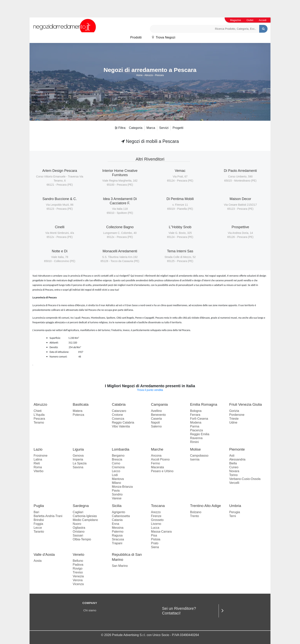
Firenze (156, 516)
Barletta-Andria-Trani (48, 516)
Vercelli (234, 483)
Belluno (78, 561)
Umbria (235, 506)
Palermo (118, 532)
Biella (233, 463)
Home (140, 75)
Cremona (118, 467)
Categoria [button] (136, 128)
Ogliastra (79, 528)
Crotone (117, 415)
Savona (78, 467)
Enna (116, 524)
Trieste (234, 419)
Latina (38, 459)
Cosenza (118, 419)
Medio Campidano (85, 520)
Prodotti (136, 37)
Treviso (78, 572)
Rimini (194, 442)
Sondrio (117, 494)
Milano (116, 483)
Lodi (115, 475)
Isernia (195, 459)
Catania (117, 520)
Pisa (154, 535)
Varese (117, 498)
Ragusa (117, 535)
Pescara (159, 75)
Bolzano (196, 512)
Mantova (118, 479)
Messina (118, 528)
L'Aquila (39, 415)
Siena (155, 547)
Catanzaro (119, 411)
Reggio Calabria (123, 422)
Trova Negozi (164, 37)
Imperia (78, 459)
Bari (36, 512)
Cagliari (78, 512)
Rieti (37, 463)
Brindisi (39, 520)
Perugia (235, 512)
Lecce (38, 528)
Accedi (263, 20)
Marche (157, 449)
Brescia (117, 459)
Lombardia (121, 449)
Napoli (155, 422)
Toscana (158, 506)
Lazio (38, 449)
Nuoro (77, 524)
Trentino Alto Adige (205, 506)
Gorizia (234, 411)
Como (116, 463)
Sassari (78, 535)
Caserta (156, 419)
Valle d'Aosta (44, 554)
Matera (78, 411)
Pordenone (237, 415)
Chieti (38, 411)
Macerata (157, 467)
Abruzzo (149, 75)
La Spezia (80, 463)
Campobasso (199, 456)
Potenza (78, 415)
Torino (234, 475)
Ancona (156, 456)
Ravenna (196, 438)
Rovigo (78, 568)
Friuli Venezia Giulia (246, 404)
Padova (78, 565)
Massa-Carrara (161, 532)
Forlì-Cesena (199, 419)
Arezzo (156, 512)
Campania (159, 404)
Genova (78, 456)
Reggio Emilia (200, 434)
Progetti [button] (178, 128)
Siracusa (118, 539)
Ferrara (195, 415)
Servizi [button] (164, 128)
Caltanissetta (121, 516)
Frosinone (41, 456)
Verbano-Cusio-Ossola (245, 479)
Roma (38, 467)
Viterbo (38, 471)
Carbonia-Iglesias (85, 516)
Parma (195, 426)
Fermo (155, 463)
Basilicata (81, 404)
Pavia (116, 491)
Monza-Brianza (122, 487)
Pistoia (156, 539)
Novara (234, 471)
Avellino (156, 411)
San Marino (120, 566)
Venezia (78, 576)
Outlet (250, 20)
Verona (78, 580)
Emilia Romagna (204, 404)
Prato (155, 543)
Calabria (119, 404)
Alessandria (237, 459)
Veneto (78, 554)
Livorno (156, 524)
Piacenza (196, 430)
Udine (233, 422)
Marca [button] (151, 128)
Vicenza (78, 584)
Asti (232, 456)
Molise (195, 449)
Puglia (39, 506)
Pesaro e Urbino (162, 471)
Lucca (155, 528)
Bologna (196, 411)
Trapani (117, 543)
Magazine (235, 20)
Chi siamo (90, 610)
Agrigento (119, 512)
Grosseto (157, 520)
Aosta (38, 561)
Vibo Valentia (121, 426)
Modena (196, 422)
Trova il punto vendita (150, 390)
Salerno (156, 426)
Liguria (78, 449)
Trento (194, 516)
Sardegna (81, 506)
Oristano (78, 532)
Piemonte (237, 449)
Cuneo (234, 467)
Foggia (38, 524)
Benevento (158, 415)
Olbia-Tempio (82, 539)
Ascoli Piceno (160, 459)
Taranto (39, 532)
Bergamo (118, 456)
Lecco (116, 471)
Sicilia (117, 506)
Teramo (39, 422)
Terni (233, 516)
